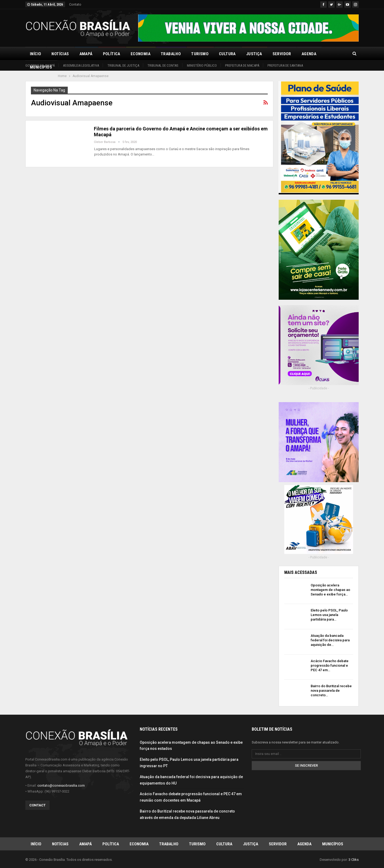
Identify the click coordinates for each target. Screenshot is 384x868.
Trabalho (171, 54)
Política (112, 54)
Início (35, 54)
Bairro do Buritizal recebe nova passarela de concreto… (331, 691)
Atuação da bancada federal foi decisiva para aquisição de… (330, 640)
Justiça (254, 54)
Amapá (86, 54)
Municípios (333, 844)
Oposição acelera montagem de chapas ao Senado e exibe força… (330, 590)
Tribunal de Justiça (123, 65)
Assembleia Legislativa (81, 65)
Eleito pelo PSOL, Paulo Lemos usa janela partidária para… (329, 615)
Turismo (200, 54)
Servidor (282, 54)
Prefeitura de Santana (285, 65)
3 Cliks (354, 860)
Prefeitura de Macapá (242, 65)
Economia (141, 54)
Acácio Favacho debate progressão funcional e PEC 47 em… (330, 665)
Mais (331, 54)
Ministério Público (202, 65)
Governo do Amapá (40, 65)
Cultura (227, 54)
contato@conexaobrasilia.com (61, 785)
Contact (37, 805)
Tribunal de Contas (163, 65)
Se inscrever (306, 765)
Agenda (309, 54)
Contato (75, 4)
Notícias (60, 54)
